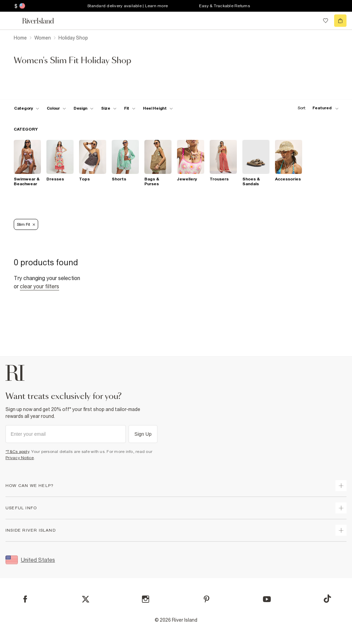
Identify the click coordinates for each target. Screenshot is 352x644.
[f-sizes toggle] (109, 108)
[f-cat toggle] (27, 108)
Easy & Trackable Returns (224, 6)
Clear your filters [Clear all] (40, 286)
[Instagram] (146, 599)
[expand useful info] (341, 508)
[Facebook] (25, 599)
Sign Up (143, 434)
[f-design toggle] (84, 108)
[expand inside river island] (341, 530)
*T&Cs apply (17, 452)
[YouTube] (267, 599)
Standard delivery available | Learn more (128, 6)
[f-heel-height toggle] (158, 108)
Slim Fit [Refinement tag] (26, 224)
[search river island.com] (311, 21)
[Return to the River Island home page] (43, 21)
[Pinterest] (206, 599)
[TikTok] (327, 599)
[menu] (12, 21)
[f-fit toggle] (130, 108)
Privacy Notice (20, 458)
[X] (86, 599)
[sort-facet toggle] (316, 108)
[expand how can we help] (341, 486)
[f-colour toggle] (56, 108)
